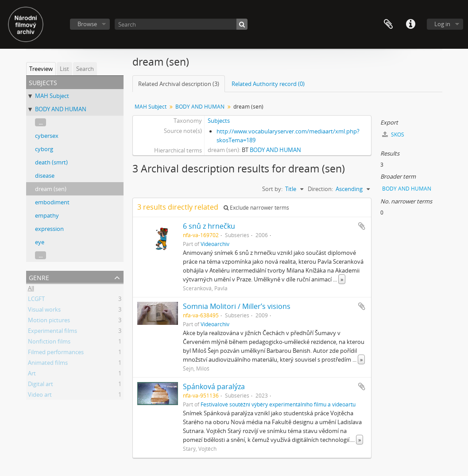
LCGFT (36, 300)
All (31, 289)
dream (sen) (51, 189)
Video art (40, 396)
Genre (39, 277)
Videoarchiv (215, 244)
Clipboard (388, 24)
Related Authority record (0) (268, 84)
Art (32, 375)
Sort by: (272, 189)
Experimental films (52, 332)
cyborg (44, 149)
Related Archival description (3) (179, 84)
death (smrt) (51, 162)
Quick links (410, 24)
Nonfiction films (49, 343)
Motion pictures (49, 321)
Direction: (320, 189)
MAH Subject (52, 96)
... (41, 122)
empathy (47, 215)
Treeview (41, 69)
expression (49, 229)
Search (85, 69)
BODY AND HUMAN (61, 109)
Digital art (41, 385)
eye (40, 242)
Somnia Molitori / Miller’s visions (237, 306)
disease (45, 176)
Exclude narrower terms (256, 208)
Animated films (48, 364)
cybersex (47, 136)
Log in (442, 24)
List (64, 69)
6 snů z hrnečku (209, 226)
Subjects (219, 121)
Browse (87, 24)
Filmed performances (56, 353)
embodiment (52, 202)
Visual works (44, 311)
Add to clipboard (362, 226)
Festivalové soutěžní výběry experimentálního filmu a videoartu (278, 404)
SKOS (393, 135)
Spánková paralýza (214, 386)
